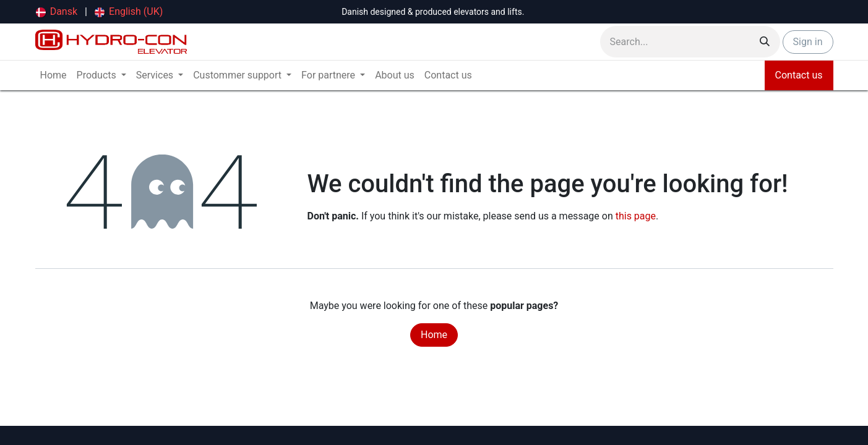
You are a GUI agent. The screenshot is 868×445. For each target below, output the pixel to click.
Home (434, 335)
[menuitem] (57, 12)
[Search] (765, 42)
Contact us (799, 75)
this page (636, 216)
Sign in (808, 42)
